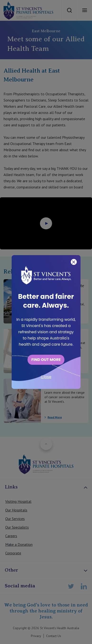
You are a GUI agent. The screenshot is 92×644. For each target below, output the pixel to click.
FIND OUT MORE (46, 360)
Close (46, 377)
